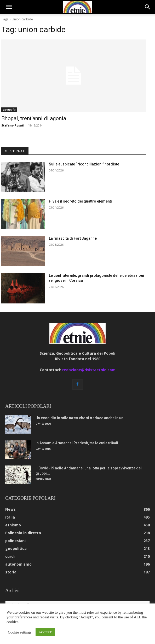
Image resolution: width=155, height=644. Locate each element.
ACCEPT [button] (45, 632)
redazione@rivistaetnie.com (89, 370)
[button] (9, 7)
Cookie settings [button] (20, 632)
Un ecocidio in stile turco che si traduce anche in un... (81, 418)
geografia (9, 110)
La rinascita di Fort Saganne (73, 238)
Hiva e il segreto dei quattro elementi (80, 201)
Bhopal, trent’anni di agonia (34, 118)
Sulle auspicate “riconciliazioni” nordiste (84, 164)
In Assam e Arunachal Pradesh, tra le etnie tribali (77, 443)
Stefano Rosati (13, 125)
